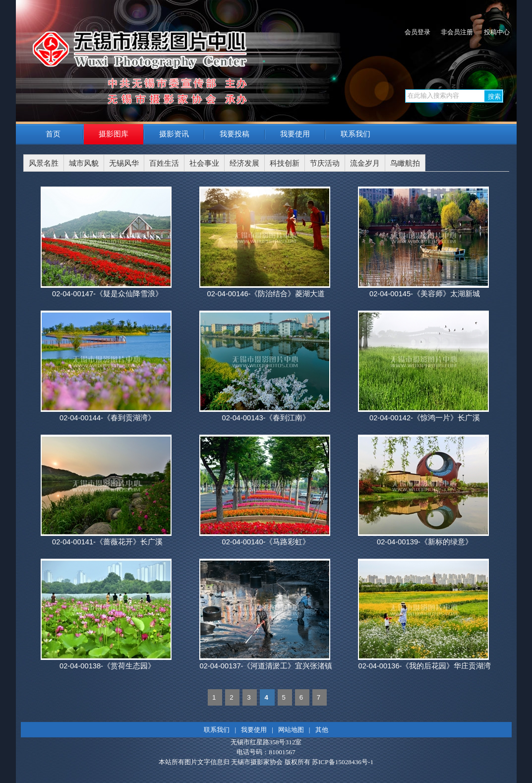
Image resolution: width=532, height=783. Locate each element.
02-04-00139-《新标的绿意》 (425, 542)
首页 (53, 134)
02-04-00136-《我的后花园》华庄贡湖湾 (424, 666)
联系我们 (355, 134)
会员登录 (417, 32)
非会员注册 (457, 32)
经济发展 (244, 163)
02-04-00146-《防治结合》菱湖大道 (266, 294)
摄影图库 (114, 134)
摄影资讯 (174, 134)
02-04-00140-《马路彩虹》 (266, 542)
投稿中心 (497, 32)
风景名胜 (44, 163)
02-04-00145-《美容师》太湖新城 (425, 294)
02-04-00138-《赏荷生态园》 (107, 666)
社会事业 (204, 163)
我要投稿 (235, 134)
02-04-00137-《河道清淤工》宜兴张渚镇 (266, 666)
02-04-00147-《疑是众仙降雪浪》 (107, 294)
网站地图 (291, 730)
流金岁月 (365, 163)
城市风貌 (84, 163)
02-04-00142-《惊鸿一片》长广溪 (425, 418)
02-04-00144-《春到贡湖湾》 (107, 418)
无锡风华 (124, 163)
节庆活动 (325, 163)
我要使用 (295, 134)
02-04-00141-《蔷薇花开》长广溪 (107, 542)
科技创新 (285, 163)
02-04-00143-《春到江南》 (266, 418)
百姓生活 (164, 163)
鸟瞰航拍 (405, 163)
